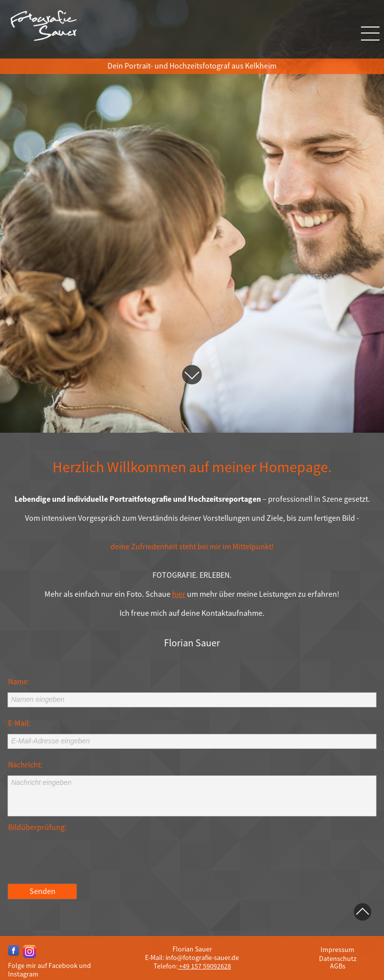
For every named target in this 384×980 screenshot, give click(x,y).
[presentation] (83, 857)
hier (179, 594)
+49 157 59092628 (204, 966)
